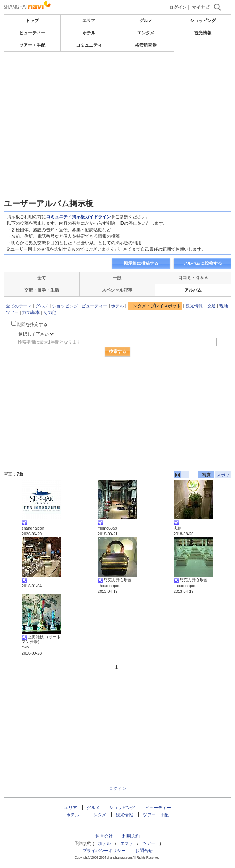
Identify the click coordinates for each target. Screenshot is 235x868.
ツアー (149, 843)
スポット (223, 475)
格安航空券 (146, 45)
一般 (117, 278)
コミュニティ (89, 45)
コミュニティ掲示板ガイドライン (78, 217)
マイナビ (201, 7)
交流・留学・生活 (42, 290)
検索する (117, 351)
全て (42, 278)
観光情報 (203, 33)
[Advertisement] (117, 106)
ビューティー (32, 33)
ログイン (178, 7)
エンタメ (146, 33)
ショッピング (203, 21)
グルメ (146, 21)
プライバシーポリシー (104, 851)
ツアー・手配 (32, 45)
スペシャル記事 (117, 290)
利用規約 (131, 836)
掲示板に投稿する (141, 263)
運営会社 (104, 836)
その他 (50, 312)
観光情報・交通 (201, 306)
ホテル (89, 33)
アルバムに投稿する (202, 263)
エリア (89, 21)
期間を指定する (32, 324)
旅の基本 (31, 312)
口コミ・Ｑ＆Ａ (193, 278)
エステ (127, 843)
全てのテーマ (19, 306)
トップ (32, 21)
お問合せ (144, 851)
